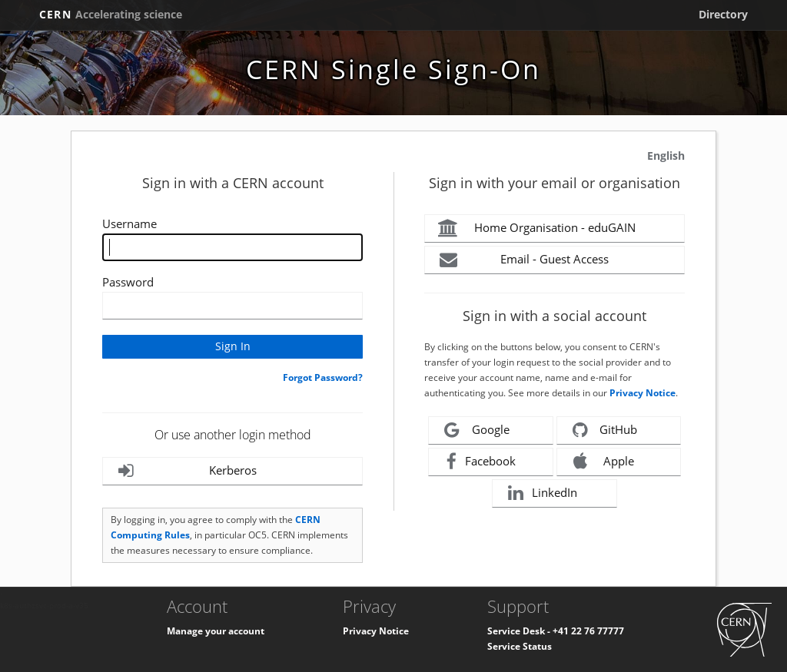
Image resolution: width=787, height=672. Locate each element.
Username (130, 223)
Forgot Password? (323, 377)
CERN (111, 14)
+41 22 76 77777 (588, 631)
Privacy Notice (643, 393)
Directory (723, 14)
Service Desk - (520, 631)
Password (128, 282)
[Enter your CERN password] (232, 306)
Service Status (520, 646)
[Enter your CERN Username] (232, 247)
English (666, 156)
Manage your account (216, 631)
